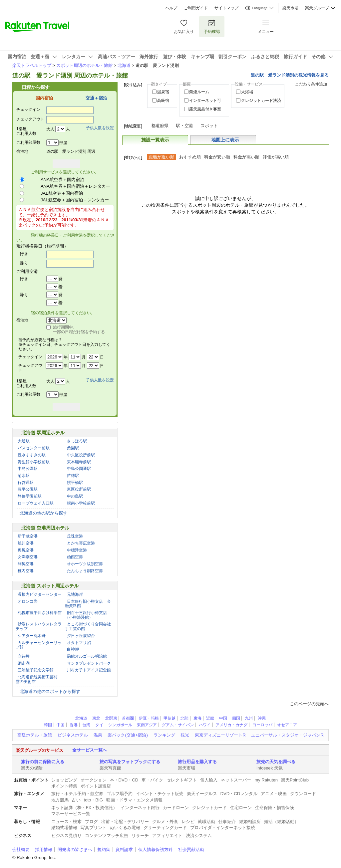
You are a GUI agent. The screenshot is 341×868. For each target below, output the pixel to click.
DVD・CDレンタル (239, 794)
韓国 (48, 725)
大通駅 (24, 441)
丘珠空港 (75, 536)
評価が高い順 (276, 157)
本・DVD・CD (124, 780)
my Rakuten (266, 780)
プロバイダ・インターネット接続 (223, 828)
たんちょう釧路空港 (85, 571)
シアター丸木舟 (32, 636)
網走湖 (24, 663)
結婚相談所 (250, 822)
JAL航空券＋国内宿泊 (62, 193)
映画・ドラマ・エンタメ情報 (134, 800)
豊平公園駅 (28, 489)
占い (76, 800)
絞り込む (313, 98)
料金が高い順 (246, 157)
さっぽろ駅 (77, 441)
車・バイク (152, 780)
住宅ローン (241, 808)
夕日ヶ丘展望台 (81, 636)
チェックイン (28, 109)
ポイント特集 (64, 786)
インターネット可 (205, 101)
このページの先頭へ (309, 704)
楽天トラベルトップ (32, 65)
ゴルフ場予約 (120, 794)
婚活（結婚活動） (281, 822)
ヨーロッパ (262, 725)
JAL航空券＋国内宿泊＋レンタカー (75, 200)
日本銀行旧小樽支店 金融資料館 (88, 604)
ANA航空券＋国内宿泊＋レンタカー (75, 186)
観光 (185, 735)
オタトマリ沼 (79, 643)
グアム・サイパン (178, 725)
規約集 (104, 850)
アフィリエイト (167, 836)
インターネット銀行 (140, 808)
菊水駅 (24, 476)
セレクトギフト (182, 780)
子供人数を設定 (100, 128)
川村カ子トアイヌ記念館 (89, 670)
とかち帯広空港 (81, 543)
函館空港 (75, 557)
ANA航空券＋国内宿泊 (62, 180)
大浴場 (247, 92)
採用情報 (44, 850)
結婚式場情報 (64, 828)
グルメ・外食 (165, 822)
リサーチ (140, 836)
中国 (223, 718)
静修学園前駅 (30, 496)
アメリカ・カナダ (231, 725)
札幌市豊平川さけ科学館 (40, 613)
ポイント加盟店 (96, 786)
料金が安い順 (217, 157)
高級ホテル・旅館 (35, 735)
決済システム (199, 836)
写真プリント (94, 828)
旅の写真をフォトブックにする (130, 762)
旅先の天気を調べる (276, 762)
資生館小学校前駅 (34, 462)
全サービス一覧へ (90, 750)
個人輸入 (209, 780)
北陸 (184, 718)
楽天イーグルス (202, 794)
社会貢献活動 (191, 850)
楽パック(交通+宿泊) (128, 735)
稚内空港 (26, 571)
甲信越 (170, 718)
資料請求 (124, 850)
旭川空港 (26, 543)
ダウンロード (303, 794)
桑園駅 (73, 448)
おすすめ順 (190, 157)
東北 (96, 718)
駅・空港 (184, 126)
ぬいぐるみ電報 (125, 828)
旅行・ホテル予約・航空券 (77, 794)
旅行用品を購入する (197, 762)
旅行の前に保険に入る (43, 762)
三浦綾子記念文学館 (36, 670)
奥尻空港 (26, 550)
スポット (209, 126)
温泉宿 (163, 92)
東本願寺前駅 (79, 462)
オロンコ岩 (28, 601)
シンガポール (120, 725)
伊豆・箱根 (149, 718)
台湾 (86, 725)
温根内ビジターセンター (40, 594)
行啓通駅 (26, 483)
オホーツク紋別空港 (85, 564)
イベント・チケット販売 (160, 794)
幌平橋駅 (75, 483)
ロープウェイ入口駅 (36, 503)
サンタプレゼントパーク (89, 663)
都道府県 (160, 126)
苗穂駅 (73, 476)
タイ (99, 725)
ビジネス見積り (66, 836)
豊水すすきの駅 (32, 455)
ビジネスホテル (73, 735)
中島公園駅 (28, 469)
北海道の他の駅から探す (43, 513)
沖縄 (262, 718)
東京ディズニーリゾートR (220, 735)
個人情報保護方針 (156, 850)
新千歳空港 (28, 536)
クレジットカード (209, 808)
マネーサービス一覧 (71, 814)
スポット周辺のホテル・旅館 (84, 65)
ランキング (164, 735)
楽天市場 (290, 8)
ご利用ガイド (196, 8)
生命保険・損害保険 (275, 808)
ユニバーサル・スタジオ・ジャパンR (287, 735)
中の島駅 (75, 496)
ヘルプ (171, 8)
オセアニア (287, 725)
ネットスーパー (236, 780)
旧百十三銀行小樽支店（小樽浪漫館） (86, 615)
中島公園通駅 (79, 469)
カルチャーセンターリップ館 (39, 645)
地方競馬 (60, 800)
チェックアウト (30, 119)
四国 (236, 718)
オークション (94, 780)
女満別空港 (28, 557)
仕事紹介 (227, 822)
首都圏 (128, 718)
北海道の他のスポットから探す (50, 691)
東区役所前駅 (79, 489)
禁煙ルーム (199, 92)
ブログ (91, 822)
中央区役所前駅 (81, 455)
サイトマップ (226, 8)
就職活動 (206, 822)
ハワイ (205, 725)
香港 (74, 725)
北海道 (124, 65)
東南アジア (147, 725)
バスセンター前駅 (34, 448)
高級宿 (163, 101)
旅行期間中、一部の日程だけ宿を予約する (79, 329)
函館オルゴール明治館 (87, 656)
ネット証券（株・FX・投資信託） (84, 808)
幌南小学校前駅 (81, 503)
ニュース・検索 (66, 822)
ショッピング (64, 780)
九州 (249, 718)
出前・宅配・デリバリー (125, 822)
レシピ (188, 822)
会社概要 (21, 850)
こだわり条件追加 (311, 84)
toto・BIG (93, 800)
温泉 (98, 735)
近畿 (210, 718)
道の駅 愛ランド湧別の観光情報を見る (290, 75)
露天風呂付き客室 (205, 109)
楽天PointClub (295, 780)
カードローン (176, 808)
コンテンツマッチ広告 (107, 836)
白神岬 (73, 649)
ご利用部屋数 (28, 142)
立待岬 (24, 656)
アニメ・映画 (274, 794)
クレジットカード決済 (261, 101)
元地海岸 (75, 594)
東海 (197, 718)
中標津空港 (77, 550)
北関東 (111, 718)
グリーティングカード (165, 828)
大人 (50, 129)
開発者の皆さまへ (75, 850)
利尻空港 (26, 564)
